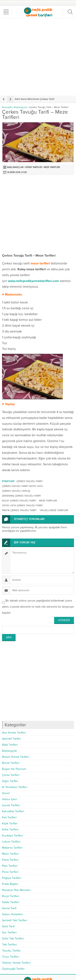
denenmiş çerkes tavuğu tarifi (21, 496)
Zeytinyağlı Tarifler (13, 969)
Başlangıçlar (21, 107)
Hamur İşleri (10, 799)
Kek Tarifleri (9, 817)
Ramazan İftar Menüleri (16, 890)
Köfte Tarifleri (10, 830)
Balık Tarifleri (10, 745)
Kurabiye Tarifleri (12, 836)
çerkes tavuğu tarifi (29, 481)
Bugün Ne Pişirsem (14, 769)
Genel (6, 793)
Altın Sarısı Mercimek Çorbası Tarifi (35, 99)
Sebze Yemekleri (12, 914)
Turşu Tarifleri (11, 957)
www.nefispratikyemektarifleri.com (33, 281)
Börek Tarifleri (11, 763)
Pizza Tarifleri (10, 872)
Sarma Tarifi (9, 908)
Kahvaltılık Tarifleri (13, 811)
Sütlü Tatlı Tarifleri (13, 939)
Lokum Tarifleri (11, 842)
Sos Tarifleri (9, 932)
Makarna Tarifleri (12, 848)
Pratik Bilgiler (10, 884)
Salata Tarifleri (11, 902)
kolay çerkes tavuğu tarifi (19, 501)
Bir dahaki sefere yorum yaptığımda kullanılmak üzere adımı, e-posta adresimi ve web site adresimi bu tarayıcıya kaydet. (38, 607)
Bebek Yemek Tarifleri (16, 757)
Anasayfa (7, 107)
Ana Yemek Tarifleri (14, 733)
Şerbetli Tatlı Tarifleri (15, 920)
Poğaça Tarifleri (12, 878)
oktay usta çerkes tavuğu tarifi (22, 505)
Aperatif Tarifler (12, 739)
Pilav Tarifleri (10, 866)
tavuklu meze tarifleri (54, 510)
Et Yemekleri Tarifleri (15, 787)
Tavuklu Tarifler (11, 951)
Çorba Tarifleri (11, 775)
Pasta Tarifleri (10, 860)
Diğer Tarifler (34, 167)
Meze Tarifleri (52, 167)
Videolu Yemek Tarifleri (16, 963)
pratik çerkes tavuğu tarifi (19, 510)
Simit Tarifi (8, 926)
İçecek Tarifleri (11, 805)
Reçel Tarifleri (11, 896)
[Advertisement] (38, 57)
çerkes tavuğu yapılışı (16, 491)
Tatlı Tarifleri (9, 945)
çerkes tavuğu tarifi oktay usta (22, 486)
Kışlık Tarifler (10, 823)
